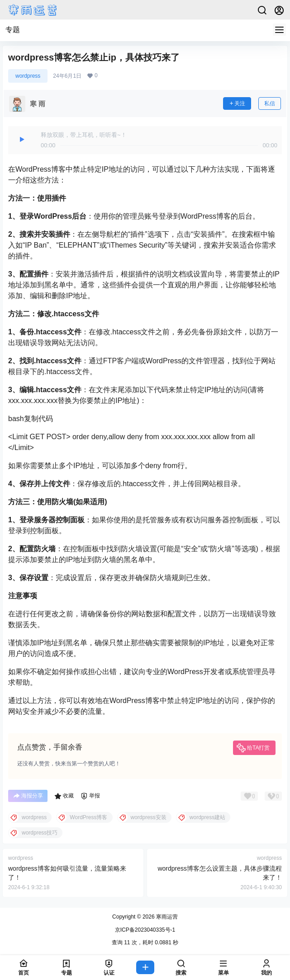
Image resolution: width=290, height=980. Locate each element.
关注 (237, 103)
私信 (270, 103)
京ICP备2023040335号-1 (145, 930)
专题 (13, 30)
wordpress (28, 76)
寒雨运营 (166, 917)
